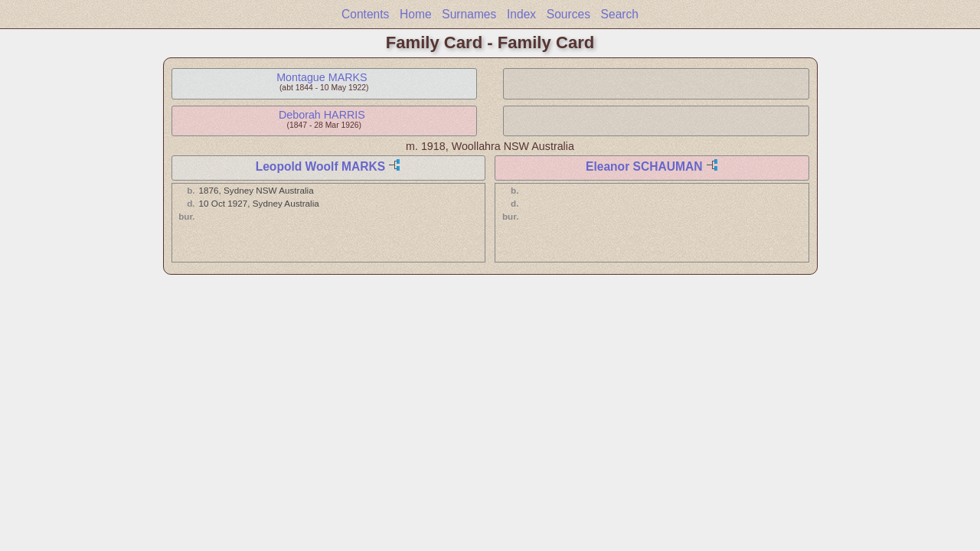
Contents (365, 14)
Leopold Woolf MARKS (320, 166)
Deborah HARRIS (322, 115)
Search (620, 14)
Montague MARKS (322, 77)
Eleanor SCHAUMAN (644, 166)
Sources (568, 14)
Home (416, 14)
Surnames (469, 14)
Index (521, 14)
